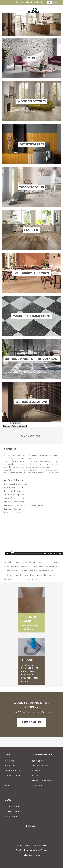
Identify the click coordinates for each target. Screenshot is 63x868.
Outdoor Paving (13, 771)
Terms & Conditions (15, 806)
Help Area (28, 660)
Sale (7, 786)
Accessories (11, 781)
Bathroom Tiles (32, 144)
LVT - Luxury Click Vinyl (32, 273)
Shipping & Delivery (41, 766)
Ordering (36, 771)
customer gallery (28, 619)
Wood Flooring (31, 187)
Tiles (32, 58)
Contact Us (37, 761)
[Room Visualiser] (31, 424)
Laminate (32, 230)
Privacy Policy (12, 811)
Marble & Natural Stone (31, 316)
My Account (38, 786)
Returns (35, 776)
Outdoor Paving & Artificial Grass (31, 359)
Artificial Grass (13, 776)
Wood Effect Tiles (32, 101)
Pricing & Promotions (42, 781)
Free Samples (32, 722)
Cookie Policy (12, 816)
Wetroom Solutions (31, 402)
